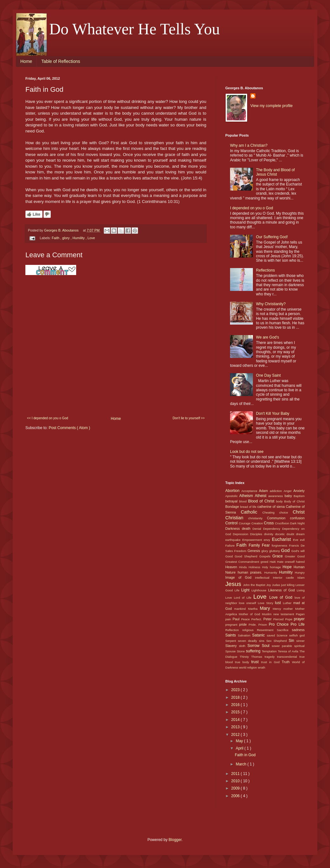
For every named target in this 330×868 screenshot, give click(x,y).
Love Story (266, 603)
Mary (266, 608)
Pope (290, 619)
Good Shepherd (247, 556)
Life (238, 590)
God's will (298, 551)
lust (279, 603)
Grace (279, 556)
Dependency (273, 529)
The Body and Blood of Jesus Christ (275, 172)
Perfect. (257, 619)
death (247, 528)
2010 (236, 781)
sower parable (283, 646)
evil (302, 540)
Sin (293, 641)
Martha (254, 609)
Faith (56, 238)
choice (286, 512)
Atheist (261, 496)
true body (243, 662)
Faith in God (245, 755)
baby (289, 496)
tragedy (271, 657)
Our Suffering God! (272, 237)
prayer (299, 619)
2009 (236, 788)
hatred (300, 562)
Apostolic (232, 496)
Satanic (259, 635)
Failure (231, 545)
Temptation (270, 651)
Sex (270, 641)
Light (246, 590)
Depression (241, 534)
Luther (288, 603)
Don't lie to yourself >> (189, 418)
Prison (264, 625)
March (242, 764)
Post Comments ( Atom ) (69, 428)
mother (289, 609)
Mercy (278, 609)
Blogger (175, 840)
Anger (289, 491)
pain (229, 619)
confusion (297, 518)
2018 (236, 697)
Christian (237, 518)
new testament (284, 614)
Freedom (241, 551)
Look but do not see (247, 452)
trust (256, 662)
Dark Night (297, 523)
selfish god (297, 635)
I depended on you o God (251, 208)
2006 (236, 796)
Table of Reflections (61, 61)
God (286, 550)
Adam (264, 491)
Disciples (257, 534)
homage (276, 567)
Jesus (234, 584)
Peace (246, 619)
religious (249, 630)
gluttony (275, 551)
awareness (276, 496)
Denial (258, 529)
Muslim (267, 614)
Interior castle (285, 578)
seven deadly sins (252, 641)
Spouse (231, 651)
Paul (237, 619)
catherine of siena (272, 507)
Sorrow (255, 646)
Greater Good (295, 556)
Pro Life (298, 624)
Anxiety (299, 491)
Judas (277, 585)
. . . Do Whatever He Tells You (123, 29)
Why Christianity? (271, 304)
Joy (269, 585)
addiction (277, 491)
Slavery (232, 646)
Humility (79, 238)
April (240, 748)
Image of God (240, 577)
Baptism (299, 496)
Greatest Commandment (243, 562)
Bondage (233, 507)
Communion (278, 518)
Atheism (247, 496)
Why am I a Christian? (249, 145)
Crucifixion (283, 523)
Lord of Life (244, 598)
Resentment (267, 630)
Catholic (252, 512)
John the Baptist (255, 585)
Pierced (279, 619)
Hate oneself (287, 562)
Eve (297, 540)
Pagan (300, 614)
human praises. (251, 572)
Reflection (234, 630)
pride (244, 624)
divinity (270, 534)
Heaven (232, 567)
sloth (243, 646)
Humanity (272, 572)
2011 (236, 774)
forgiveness (280, 545)
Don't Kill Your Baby (273, 414)
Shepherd (281, 641)
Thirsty (245, 657)
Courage (245, 523)
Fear (267, 545)
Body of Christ (294, 501)
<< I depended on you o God (48, 418)
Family (255, 545)
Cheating (271, 512)
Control (232, 523)
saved (272, 635)
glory (66, 238)
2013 (236, 727)
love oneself (248, 603)
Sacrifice (284, 630)
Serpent (232, 641)
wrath (261, 667)
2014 (236, 720)
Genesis (254, 551)
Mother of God (250, 614)
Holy (266, 567)
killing (291, 585)
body (280, 501)
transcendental (288, 657)
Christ (299, 512)
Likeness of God (282, 590)
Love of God (282, 597)
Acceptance (250, 491)
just (284, 585)
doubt (291, 534)
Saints (232, 635)
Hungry (300, 572)
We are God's (268, 337)
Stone (241, 651)
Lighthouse (260, 590)
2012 (236, 735)
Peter (268, 619)
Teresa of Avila (289, 651)
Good (230, 556)
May (240, 741)
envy (268, 540)
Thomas (258, 657)
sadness (298, 630)
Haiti (273, 562)
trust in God (271, 662)
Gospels (266, 556)
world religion (248, 667)
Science (283, 635)
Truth (287, 662)
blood (244, 501)
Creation (257, 523)
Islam (301, 578)
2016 (236, 705)
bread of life (249, 507)
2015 (236, 712)
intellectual (264, 578)
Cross (269, 523)
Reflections (265, 270)
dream (300, 534)
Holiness (255, 567)
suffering (254, 651)
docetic (281, 534)
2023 (236, 690)
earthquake (234, 540)
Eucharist (283, 539)
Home (26, 61)
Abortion (233, 491)
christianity (257, 518)
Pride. (254, 625)
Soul (267, 646)
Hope (288, 567)
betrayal (232, 501)
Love (91, 238)
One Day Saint (268, 375)
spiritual (299, 646)
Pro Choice (280, 624)
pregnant (232, 625)
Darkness (234, 528)
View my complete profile (271, 106)
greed (265, 562)
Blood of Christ (262, 501)
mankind (241, 609)
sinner (300, 641)
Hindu (244, 567)
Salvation (245, 635)
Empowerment (253, 540)
